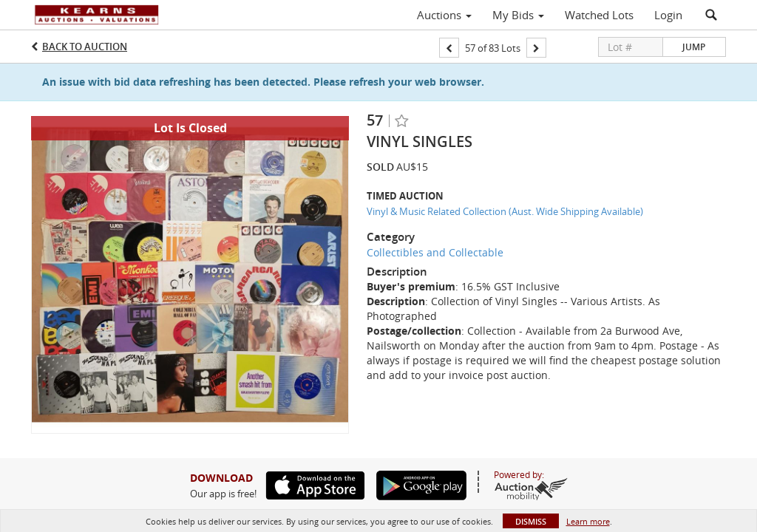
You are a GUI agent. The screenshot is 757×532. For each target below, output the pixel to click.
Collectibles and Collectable (435, 252)
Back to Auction (85, 47)
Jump (694, 47)
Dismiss (531, 521)
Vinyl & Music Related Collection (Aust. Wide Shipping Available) (505, 211)
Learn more (588, 521)
